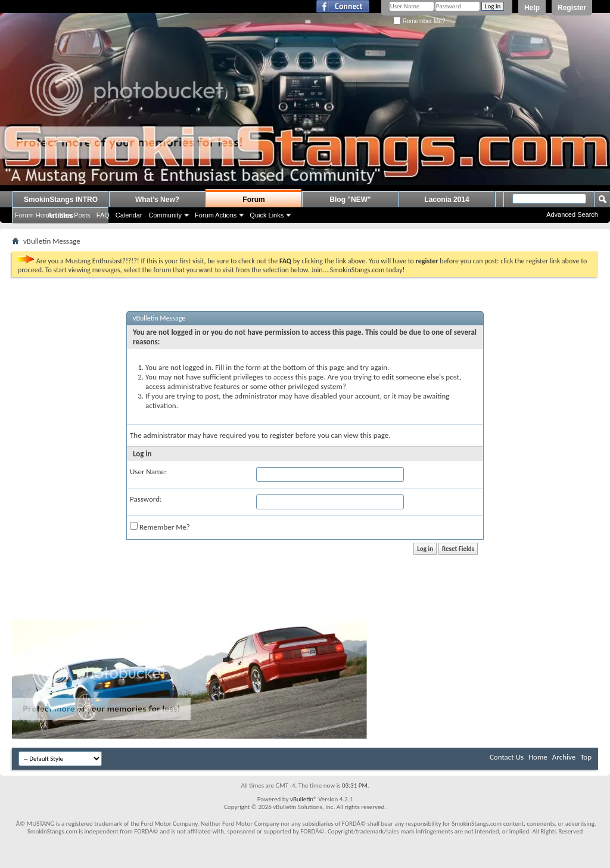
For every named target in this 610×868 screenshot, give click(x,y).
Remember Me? (419, 21)
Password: (146, 499)
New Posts (75, 215)
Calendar (129, 215)
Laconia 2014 (446, 200)
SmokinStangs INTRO (61, 200)
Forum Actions (216, 215)
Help (532, 8)
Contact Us (507, 757)
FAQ (103, 215)
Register (572, 8)
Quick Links (267, 215)
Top (586, 757)
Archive (564, 757)
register (282, 435)
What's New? (157, 200)
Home (538, 757)
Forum (253, 200)
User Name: (148, 472)
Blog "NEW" (350, 200)
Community (165, 215)
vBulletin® (304, 799)
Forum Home (34, 215)
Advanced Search (572, 214)
